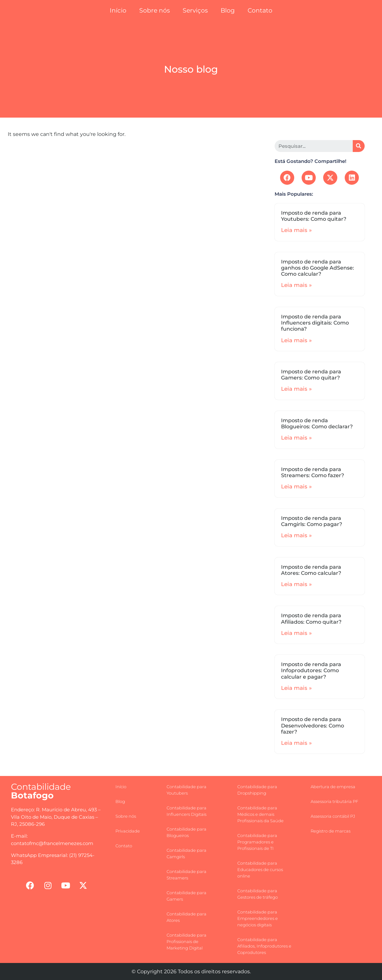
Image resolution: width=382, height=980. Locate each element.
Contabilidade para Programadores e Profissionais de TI (257, 842)
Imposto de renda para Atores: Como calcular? (311, 570)
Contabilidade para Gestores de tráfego (258, 894)
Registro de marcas (331, 831)
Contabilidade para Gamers (186, 896)
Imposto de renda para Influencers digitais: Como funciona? (315, 323)
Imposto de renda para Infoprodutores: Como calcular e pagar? (311, 670)
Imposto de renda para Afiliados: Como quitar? (311, 619)
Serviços (195, 10)
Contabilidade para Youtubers (186, 790)
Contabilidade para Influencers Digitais (186, 811)
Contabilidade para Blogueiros (186, 832)
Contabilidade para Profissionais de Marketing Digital (186, 941)
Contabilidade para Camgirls (186, 853)
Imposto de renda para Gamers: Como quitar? (311, 375)
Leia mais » (296, 230)
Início (118, 10)
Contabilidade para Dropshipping (257, 790)
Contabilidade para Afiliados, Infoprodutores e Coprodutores (264, 946)
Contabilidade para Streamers (186, 875)
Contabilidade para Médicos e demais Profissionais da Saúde (260, 814)
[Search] (359, 146)
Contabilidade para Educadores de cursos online (260, 869)
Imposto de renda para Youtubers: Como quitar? (314, 216)
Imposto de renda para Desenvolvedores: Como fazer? (313, 725)
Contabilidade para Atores (186, 917)
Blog (228, 10)
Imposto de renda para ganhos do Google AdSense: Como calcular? (318, 268)
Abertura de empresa (333, 787)
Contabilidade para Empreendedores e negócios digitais (258, 918)
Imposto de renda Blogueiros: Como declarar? (317, 423)
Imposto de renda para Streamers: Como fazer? (313, 472)
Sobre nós (155, 10)
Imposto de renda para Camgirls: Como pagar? (312, 521)
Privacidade (128, 831)
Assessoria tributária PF (334, 801)
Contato (260, 10)
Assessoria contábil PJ (333, 816)
